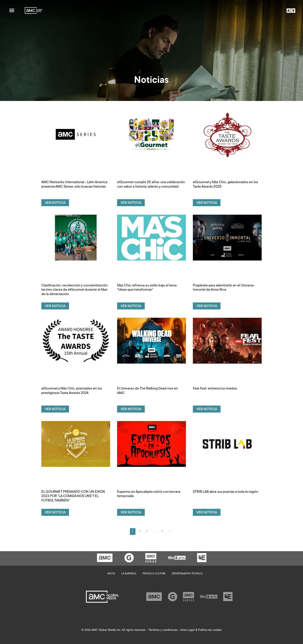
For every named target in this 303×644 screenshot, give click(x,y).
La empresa (129, 574)
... (155, 531)
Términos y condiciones (163, 630)
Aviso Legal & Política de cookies (201, 630)
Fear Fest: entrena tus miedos (215, 389)
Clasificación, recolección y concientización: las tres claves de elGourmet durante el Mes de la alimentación (75, 290)
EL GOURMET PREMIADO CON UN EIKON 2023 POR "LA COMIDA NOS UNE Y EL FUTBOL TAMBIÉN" (73, 496)
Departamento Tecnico (187, 574)
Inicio (111, 574)
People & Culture (154, 574)
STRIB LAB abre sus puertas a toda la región (226, 492)
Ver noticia (55, 203)
